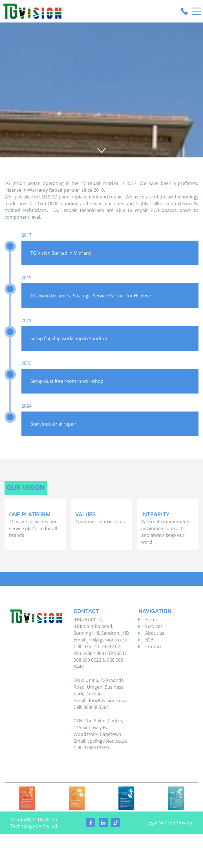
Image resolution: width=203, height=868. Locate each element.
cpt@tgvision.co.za (107, 741)
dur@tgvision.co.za (108, 700)
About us (155, 633)
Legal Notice (159, 823)
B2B (149, 640)
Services (154, 626)
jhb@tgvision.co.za (107, 640)
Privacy (185, 823)
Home (152, 620)
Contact (154, 647)
